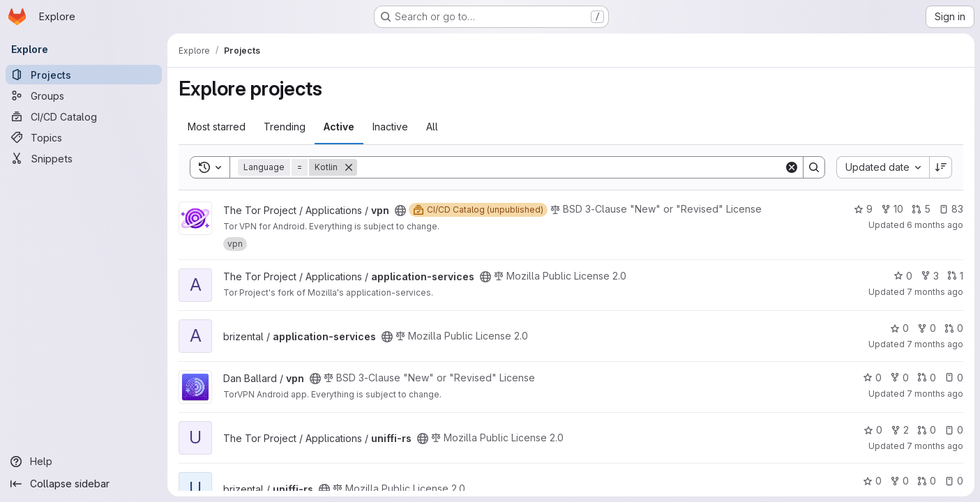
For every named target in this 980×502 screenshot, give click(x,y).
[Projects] (84, 75)
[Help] (84, 462)
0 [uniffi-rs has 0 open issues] (954, 430)
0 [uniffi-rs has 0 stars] (873, 430)
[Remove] (349, 167)
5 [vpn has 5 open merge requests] (921, 209)
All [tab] (432, 127)
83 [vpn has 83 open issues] (951, 209)
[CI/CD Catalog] (84, 116)
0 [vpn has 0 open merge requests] (927, 378)
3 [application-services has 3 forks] (930, 276)
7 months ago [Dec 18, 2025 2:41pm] (935, 292)
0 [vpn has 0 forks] (899, 378)
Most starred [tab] (217, 127)
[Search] (571, 167)
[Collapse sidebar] (84, 484)
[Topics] (84, 137)
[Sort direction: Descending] (941, 167)
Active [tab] (339, 127)
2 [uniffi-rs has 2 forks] (900, 430)
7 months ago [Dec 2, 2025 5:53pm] (935, 446)
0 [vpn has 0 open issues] (954, 378)
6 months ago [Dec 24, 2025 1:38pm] (935, 225)
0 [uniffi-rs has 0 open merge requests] (927, 430)
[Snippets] (84, 158)
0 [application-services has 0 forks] (927, 328)
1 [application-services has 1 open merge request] (955, 276)
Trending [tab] (285, 127)
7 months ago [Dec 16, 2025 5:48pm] (935, 394)
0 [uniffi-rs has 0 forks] (899, 481)
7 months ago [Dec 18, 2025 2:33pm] (935, 344)
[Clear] (792, 167)
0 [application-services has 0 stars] (903, 276)
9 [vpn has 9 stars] (863, 209)
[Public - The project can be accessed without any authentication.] (400, 211)
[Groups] (84, 96)
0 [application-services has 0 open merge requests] (954, 328)
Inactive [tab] (390, 127)
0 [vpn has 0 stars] (872, 378)
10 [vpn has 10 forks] (892, 209)
